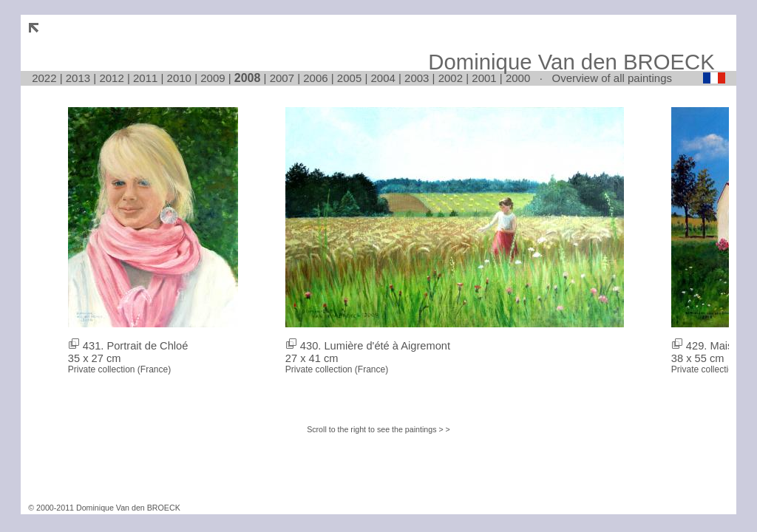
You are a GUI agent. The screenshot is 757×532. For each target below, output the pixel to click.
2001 (484, 78)
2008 (248, 78)
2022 (44, 78)
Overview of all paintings (612, 78)
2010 (179, 78)
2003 (417, 78)
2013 (78, 78)
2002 (451, 78)
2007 (282, 78)
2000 (518, 78)
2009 (213, 78)
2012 (111, 78)
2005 (349, 78)
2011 (145, 78)
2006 (315, 78)
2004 (383, 78)
